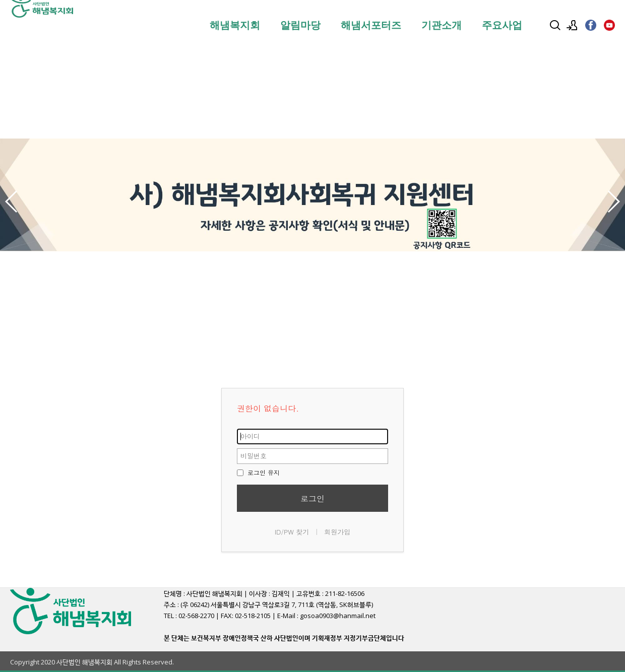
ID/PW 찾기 (292, 532)
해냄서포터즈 (371, 25)
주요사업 (502, 25)
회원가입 (337, 532)
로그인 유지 (258, 472)
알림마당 (300, 25)
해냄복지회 (235, 25)
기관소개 (442, 25)
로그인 (312, 498)
